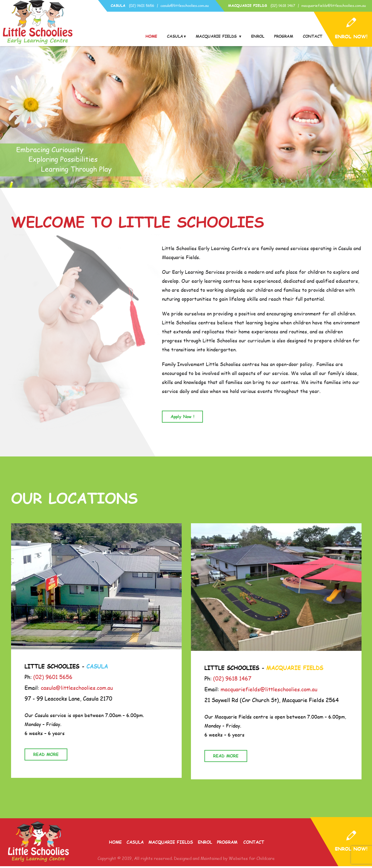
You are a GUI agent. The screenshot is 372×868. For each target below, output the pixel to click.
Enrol (258, 37)
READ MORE (46, 756)
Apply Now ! (182, 418)
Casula (175, 37)
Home (151, 37)
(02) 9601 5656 (142, 6)
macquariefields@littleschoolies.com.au (334, 6)
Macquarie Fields (217, 37)
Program (284, 37)
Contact (313, 37)
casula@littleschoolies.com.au (185, 6)
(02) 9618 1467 (283, 6)
